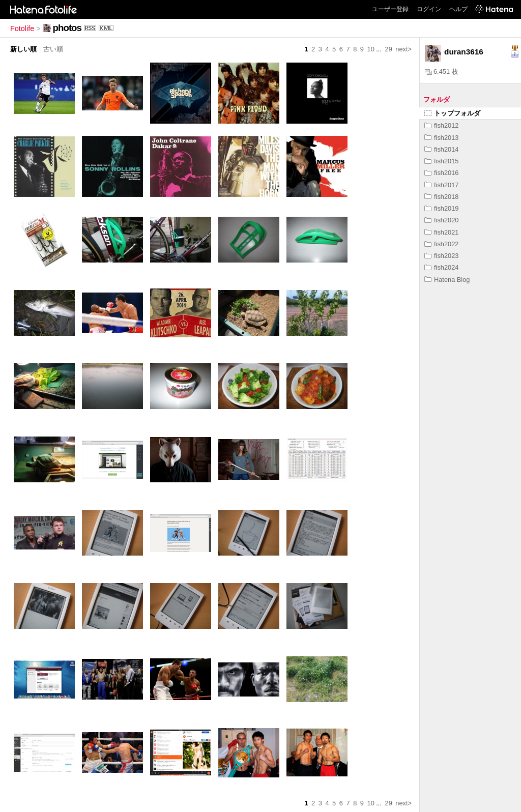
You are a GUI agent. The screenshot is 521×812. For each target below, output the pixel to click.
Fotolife (22, 28)
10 (371, 49)
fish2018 (441, 197)
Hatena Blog (447, 280)
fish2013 (441, 138)
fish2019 (441, 208)
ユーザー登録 (390, 9)
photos (67, 28)
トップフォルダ (452, 113)
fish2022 (441, 244)
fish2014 (441, 149)
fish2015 (441, 161)
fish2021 (441, 232)
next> (403, 49)
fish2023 (441, 256)
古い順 (53, 49)
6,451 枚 (442, 71)
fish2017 (441, 185)
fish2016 (441, 173)
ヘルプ (458, 9)
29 (389, 49)
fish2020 (441, 220)
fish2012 (441, 125)
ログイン (429, 9)
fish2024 (441, 267)
